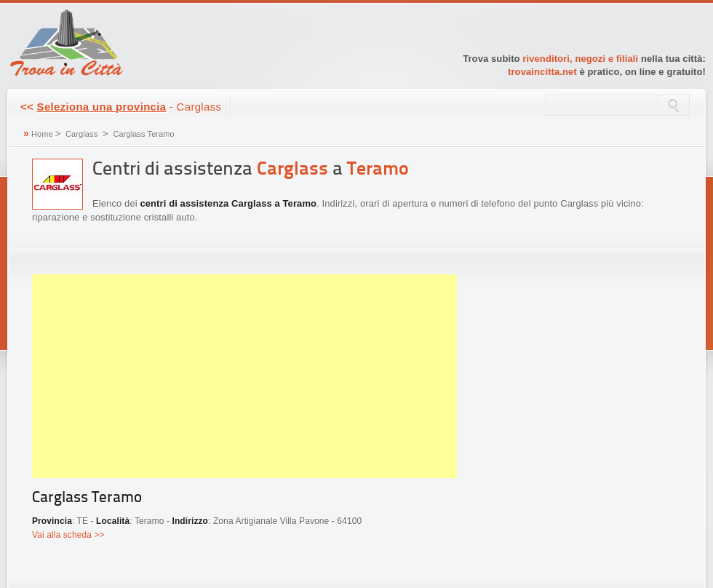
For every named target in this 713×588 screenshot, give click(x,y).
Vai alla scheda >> (68, 535)
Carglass (81, 134)
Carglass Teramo (143, 134)
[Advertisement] (244, 376)
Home (42, 134)
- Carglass (121, 107)
